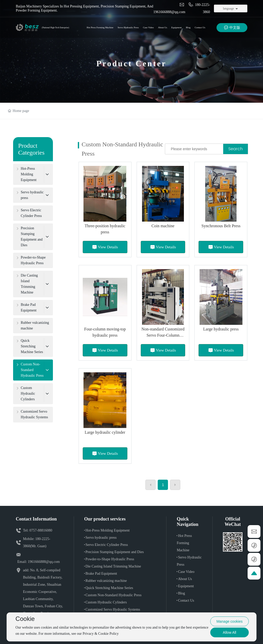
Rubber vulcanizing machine (106, 581)
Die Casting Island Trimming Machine (113, 566)
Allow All (230, 632)
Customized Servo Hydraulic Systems (113, 609)
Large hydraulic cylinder (105, 432)
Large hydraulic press (221, 329)
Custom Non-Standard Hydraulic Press (114, 595)
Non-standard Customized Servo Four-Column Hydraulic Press (163, 335)
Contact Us (186, 600)
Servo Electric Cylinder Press (107, 545)
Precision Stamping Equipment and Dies (115, 552)
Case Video (186, 572)
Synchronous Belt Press (221, 226)
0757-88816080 (41, 530)
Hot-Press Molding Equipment (108, 530)
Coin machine (163, 226)
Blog (181, 593)
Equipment (186, 586)
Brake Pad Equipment (101, 574)
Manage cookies (230, 621)
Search (236, 149)
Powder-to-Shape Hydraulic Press (110, 559)
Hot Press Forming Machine (184, 543)
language (228, 8)
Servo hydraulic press (101, 538)
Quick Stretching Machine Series (109, 588)
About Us (185, 579)
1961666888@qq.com (44, 562)
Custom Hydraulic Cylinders (106, 602)
